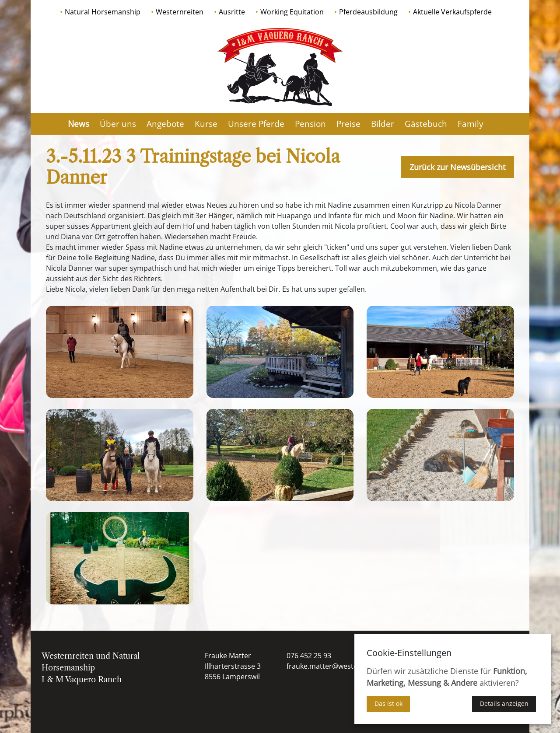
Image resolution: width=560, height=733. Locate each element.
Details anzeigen (504, 703)
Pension (310, 124)
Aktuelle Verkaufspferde (452, 12)
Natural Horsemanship (103, 12)
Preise (348, 124)
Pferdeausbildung (368, 12)
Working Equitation (292, 12)
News (79, 124)
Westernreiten (180, 12)
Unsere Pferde (256, 124)
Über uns (118, 124)
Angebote (165, 124)
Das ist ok (388, 703)
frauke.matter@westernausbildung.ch (349, 666)
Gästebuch (426, 124)
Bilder (383, 124)
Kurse (206, 124)
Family (471, 124)
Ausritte (232, 12)
